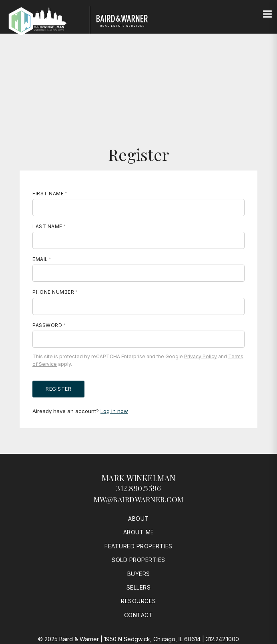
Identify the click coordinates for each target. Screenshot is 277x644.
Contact (139, 615)
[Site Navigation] (267, 14)
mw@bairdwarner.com (139, 500)
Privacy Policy (201, 356)
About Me (139, 532)
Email (40, 259)
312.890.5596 (138, 488)
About (138, 519)
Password (47, 325)
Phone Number (53, 292)
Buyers (139, 574)
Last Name (47, 226)
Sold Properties (138, 560)
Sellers (139, 587)
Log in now (114, 411)
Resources (138, 601)
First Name (48, 194)
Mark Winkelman (139, 478)
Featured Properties (138, 546)
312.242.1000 (222, 639)
